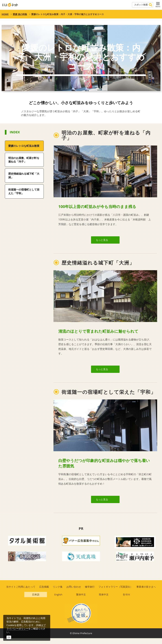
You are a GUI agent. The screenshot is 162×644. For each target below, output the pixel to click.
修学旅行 (90, 592)
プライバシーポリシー (26, 627)
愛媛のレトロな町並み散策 (24, 146)
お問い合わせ (74, 592)
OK (9, 637)
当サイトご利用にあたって (20, 592)
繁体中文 (81, 600)
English (58, 600)
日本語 (36, 600)
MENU (158, 5)
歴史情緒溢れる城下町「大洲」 (24, 175)
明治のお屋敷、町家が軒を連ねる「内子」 (24, 160)
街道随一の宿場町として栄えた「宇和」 (24, 191)
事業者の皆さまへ (147, 592)
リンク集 (58, 592)
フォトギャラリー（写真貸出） (116, 592)
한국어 (126, 600)
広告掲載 (44, 592)
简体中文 (104, 600)
